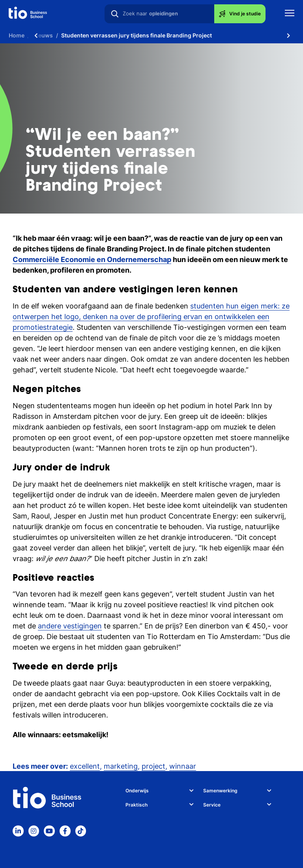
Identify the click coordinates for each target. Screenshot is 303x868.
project (153, 766)
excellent (85, 766)
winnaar (183, 766)
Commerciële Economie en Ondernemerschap (92, 259)
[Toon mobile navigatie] (290, 14)
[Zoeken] (115, 14)
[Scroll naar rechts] (288, 35)
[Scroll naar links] (36, 35)
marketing (121, 766)
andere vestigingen (70, 626)
